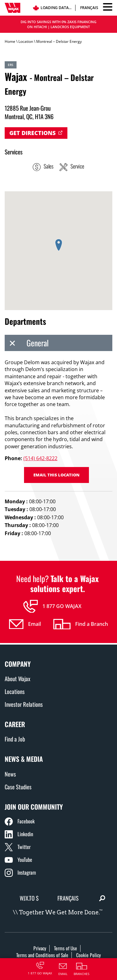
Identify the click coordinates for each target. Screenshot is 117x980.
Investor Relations (24, 704)
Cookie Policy (88, 955)
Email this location (56, 475)
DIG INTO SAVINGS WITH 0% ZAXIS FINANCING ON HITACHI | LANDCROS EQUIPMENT (58, 24)
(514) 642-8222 (40, 458)
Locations (15, 691)
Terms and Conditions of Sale (42, 955)
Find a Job (15, 739)
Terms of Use (66, 948)
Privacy (40, 948)
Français (89, 8)
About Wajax (17, 678)
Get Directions (32, 133)
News (10, 774)
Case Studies (18, 787)
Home (10, 41)
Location (26, 41)
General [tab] (27, 343)
